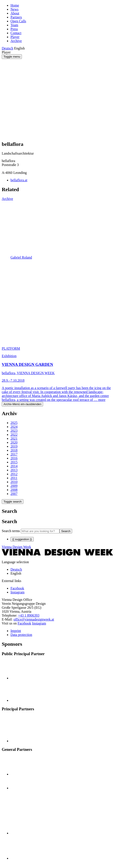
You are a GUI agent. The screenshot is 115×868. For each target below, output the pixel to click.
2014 (14, 466)
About (15, 13)
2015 (14, 462)
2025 (14, 423)
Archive (16, 41)
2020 (14, 442)
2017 (14, 454)
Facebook (24, 623)
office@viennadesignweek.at (34, 619)
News (14, 9)
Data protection (21, 635)
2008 (14, 490)
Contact (16, 33)
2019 (14, 446)
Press (14, 29)
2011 (14, 478)
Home (15, 5)
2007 (14, 494)
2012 (14, 474)
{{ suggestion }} (22, 539)
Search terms (11, 531)
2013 (14, 470)
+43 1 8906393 (29, 615)
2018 (14, 450)
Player (15, 37)
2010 (14, 482)
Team (14, 25)
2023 (14, 431)
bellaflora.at (19, 180)
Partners (16, 17)
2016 (14, 458)
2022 (14, 435)
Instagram (39, 623)
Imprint (16, 631)
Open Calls (18, 21)
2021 (14, 438)
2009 (14, 486)
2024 (14, 427)
